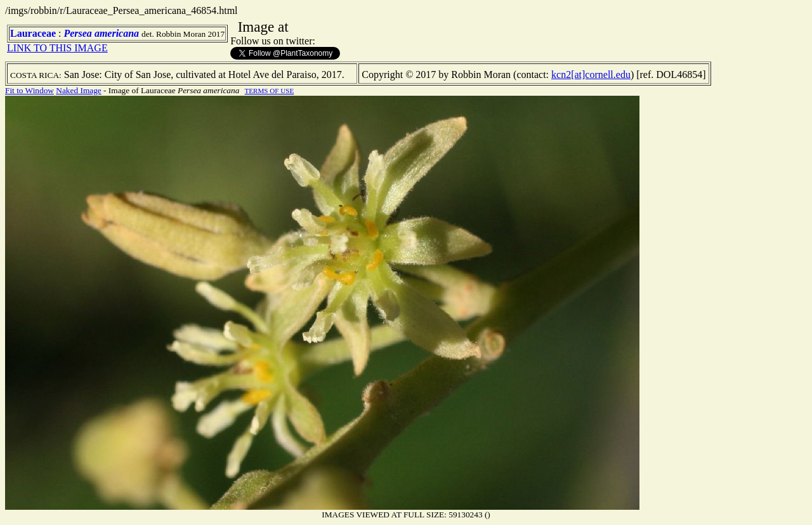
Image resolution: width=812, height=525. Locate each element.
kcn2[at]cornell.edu (591, 75)
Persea (77, 33)
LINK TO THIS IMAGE (57, 48)
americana (117, 33)
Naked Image (78, 90)
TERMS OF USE (270, 91)
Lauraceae (33, 33)
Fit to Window (29, 90)
